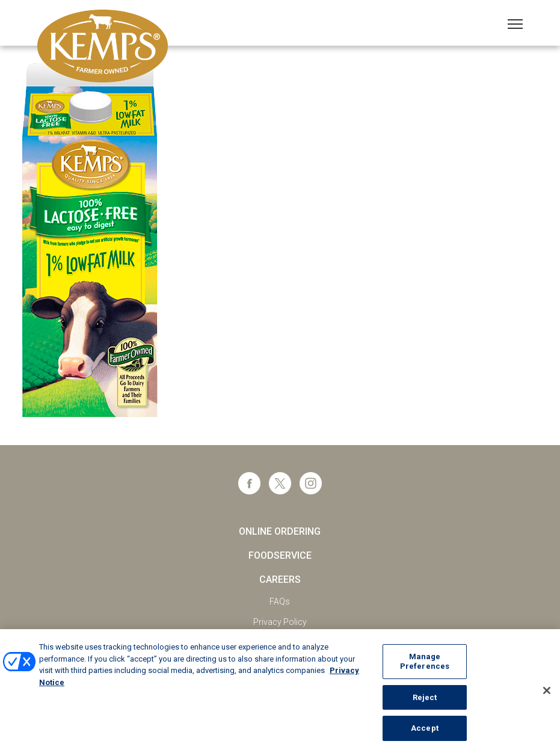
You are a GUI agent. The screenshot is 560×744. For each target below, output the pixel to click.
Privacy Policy (280, 622)
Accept (425, 731)
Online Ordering (280, 531)
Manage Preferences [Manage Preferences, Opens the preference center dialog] (425, 664)
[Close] (547, 694)
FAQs (280, 601)
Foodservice (280, 555)
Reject (425, 700)
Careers (280, 580)
